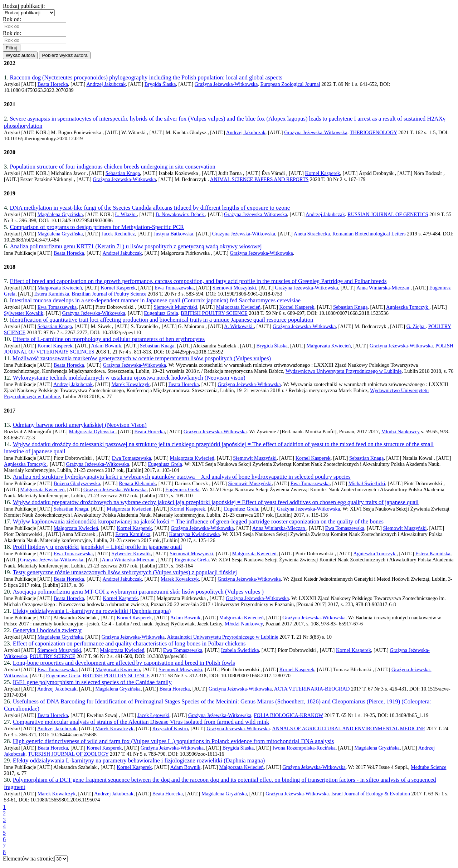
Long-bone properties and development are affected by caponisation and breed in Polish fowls (124, 663)
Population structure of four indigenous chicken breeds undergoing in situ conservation (112, 167)
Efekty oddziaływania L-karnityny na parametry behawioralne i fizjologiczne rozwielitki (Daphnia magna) (139, 760)
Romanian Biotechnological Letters (369, 234)
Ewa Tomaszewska (174, 288)
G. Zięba (416, 326)
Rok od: (13, 19)
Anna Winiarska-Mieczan (383, 288)
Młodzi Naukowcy (400, 431)
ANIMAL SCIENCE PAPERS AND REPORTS (259, 179)
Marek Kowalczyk (130, 384)
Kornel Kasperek (322, 173)
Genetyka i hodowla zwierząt (47, 630)
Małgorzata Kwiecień (60, 288)
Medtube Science (429, 767)
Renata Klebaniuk (137, 483)
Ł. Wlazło (126, 214)
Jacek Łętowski (153, 715)
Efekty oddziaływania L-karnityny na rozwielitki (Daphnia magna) (92, 611)
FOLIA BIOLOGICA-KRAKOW (289, 715)
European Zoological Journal (290, 84)
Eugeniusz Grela (161, 313)
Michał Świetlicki (367, 483)
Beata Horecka (53, 84)
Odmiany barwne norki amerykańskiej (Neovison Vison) (80, 425)
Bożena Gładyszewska (77, 483)
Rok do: (13, 33)
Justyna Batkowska (173, 234)
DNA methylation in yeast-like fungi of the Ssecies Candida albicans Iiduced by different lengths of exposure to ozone (150, 208)
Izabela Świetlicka (240, 650)
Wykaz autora (20, 55)
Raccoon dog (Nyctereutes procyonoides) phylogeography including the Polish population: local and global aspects (146, 77)
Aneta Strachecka (312, 234)
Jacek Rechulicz (118, 234)
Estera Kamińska (52, 294)
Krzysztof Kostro (170, 728)
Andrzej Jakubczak (106, 84)
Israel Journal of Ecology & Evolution (371, 794)
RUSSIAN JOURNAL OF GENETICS (388, 214)
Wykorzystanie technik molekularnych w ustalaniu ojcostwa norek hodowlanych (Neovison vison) (129, 378)
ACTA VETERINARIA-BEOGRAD (312, 689)
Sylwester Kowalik (24, 313)
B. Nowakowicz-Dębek (181, 214)
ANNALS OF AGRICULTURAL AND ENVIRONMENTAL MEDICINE (349, 728)
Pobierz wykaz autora (65, 55)
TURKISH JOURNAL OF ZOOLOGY (68, 754)
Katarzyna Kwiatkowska (195, 534)
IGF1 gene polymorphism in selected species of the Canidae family (92, 682)
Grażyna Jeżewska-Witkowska (226, 84)
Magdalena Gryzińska (60, 214)
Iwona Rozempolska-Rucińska (304, 748)
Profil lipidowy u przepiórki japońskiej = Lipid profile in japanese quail (98, 547)
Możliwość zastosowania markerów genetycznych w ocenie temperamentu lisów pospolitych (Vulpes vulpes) (142, 358)
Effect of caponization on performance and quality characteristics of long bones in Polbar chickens (129, 643)
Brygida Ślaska (160, 84)
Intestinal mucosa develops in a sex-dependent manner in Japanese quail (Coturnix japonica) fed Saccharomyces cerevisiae (155, 300)
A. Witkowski (239, 326)
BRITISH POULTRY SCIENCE (214, 313)
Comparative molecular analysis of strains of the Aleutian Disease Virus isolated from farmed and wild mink (141, 722)
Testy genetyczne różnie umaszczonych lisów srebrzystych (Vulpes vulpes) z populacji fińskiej (125, 572)
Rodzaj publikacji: (25, 6)
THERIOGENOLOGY (374, 132)
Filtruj (12, 48)
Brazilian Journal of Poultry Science (109, 294)
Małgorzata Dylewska (92, 431)
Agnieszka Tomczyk (408, 307)
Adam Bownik (106, 346)
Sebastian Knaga (123, 173)
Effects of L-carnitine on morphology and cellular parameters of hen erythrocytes (109, 339)
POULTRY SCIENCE (52, 656)
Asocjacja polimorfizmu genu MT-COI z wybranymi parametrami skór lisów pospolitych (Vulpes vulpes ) (138, 592)
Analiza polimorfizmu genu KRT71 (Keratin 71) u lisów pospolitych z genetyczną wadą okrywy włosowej (136, 246)
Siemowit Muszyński (234, 288)
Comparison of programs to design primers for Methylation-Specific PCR (97, 227)
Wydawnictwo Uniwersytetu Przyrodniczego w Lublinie (343, 371)
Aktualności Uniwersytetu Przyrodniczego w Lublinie (223, 637)
